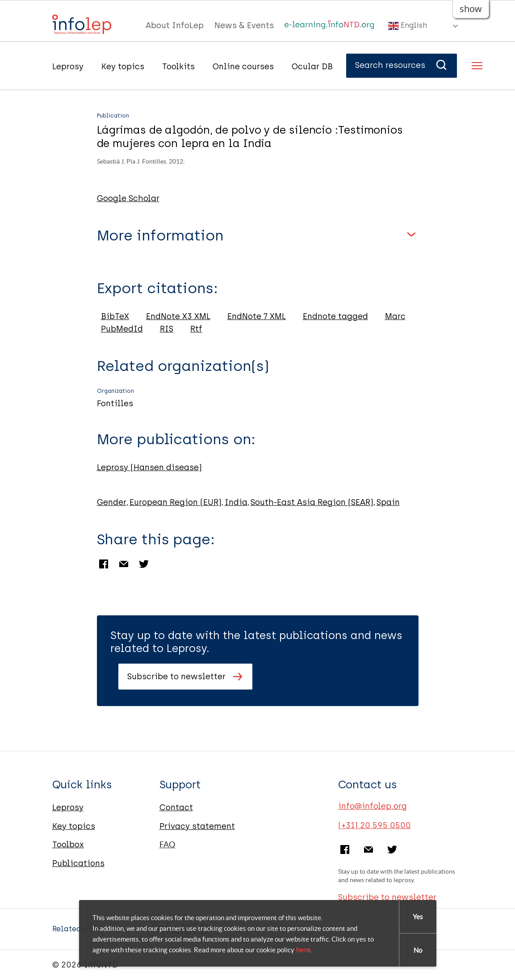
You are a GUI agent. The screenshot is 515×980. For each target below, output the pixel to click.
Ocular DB (312, 67)
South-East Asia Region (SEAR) (312, 502)
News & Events (244, 25)
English (408, 26)
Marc (395, 316)
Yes (418, 917)
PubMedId (122, 329)
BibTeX (115, 316)
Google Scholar (128, 198)
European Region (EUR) (176, 502)
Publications (78, 863)
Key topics (123, 67)
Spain (388, 502)
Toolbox (68, 845)
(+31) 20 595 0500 (375, 825)
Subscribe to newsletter (176, 677)
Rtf (196, 329)
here (303, 950)
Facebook (104, 564)
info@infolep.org (373, 806)
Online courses (243, 67)
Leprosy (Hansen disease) (149, 467)
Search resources (402, 65)
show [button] (471, 9)
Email (124, 564)
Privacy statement (197, 826)
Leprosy (68, 67)
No (418, 950)
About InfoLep (175, 25)
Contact (176, 808)
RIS (167, 329)
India (236, 502)
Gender (112, 502)
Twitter (144, 564)
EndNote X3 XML (178, 316)
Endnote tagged (335, 316)
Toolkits (178, 67)
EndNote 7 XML (257, 316)
